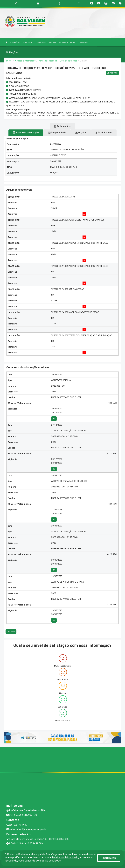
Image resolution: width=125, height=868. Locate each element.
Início (9, 61)
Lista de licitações (68, 61)
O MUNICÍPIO (15, 42)
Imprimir (112, 73)
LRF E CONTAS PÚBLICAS (68, 42)
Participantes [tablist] (104, 133)
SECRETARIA (41, 42)
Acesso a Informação (25, 61)
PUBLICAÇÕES (85, 42)
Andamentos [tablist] (62, 126)
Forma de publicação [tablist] (26, 133)
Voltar (11, 632)
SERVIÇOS (52, 42)
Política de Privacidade (65, 858)
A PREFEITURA (28, 42)
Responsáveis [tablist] (57, 133)
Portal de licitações (48, 61)
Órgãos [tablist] (81, 133)
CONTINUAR (109, 858)
